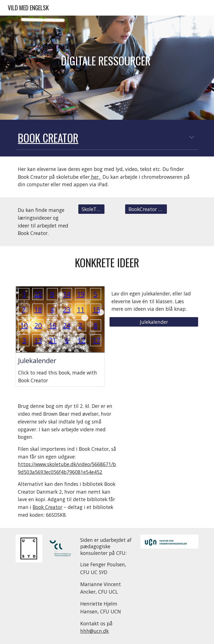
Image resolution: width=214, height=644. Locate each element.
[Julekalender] (154, 322)
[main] (107, 68)
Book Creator (48, 507)
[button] (192, 138)
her (94, 177)
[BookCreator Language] (146, 209)
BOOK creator (48, 138)
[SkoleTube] (91, 209)
